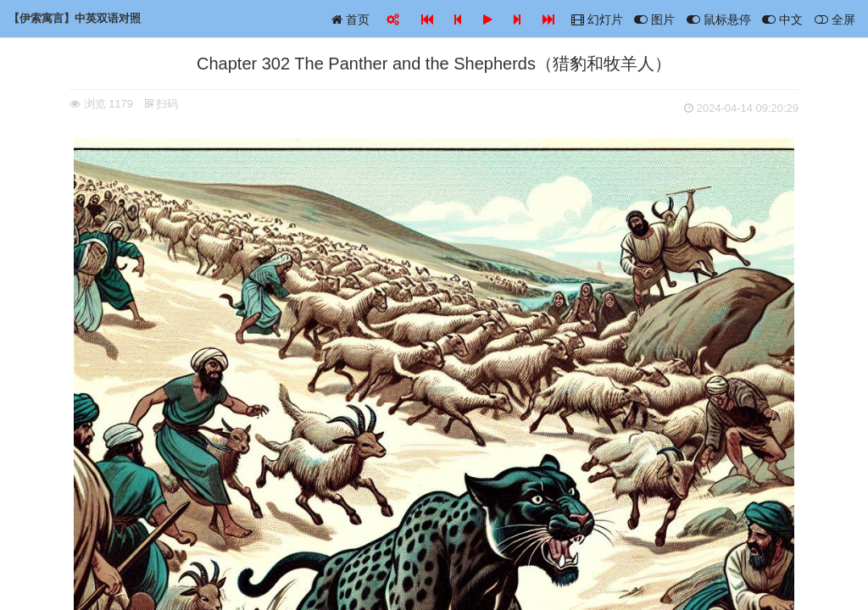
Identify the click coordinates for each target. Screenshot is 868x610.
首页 (351, 19)
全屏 (835, 19)
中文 (782, 19)
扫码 (162, 104)
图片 (654, 19)
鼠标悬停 (719, 19)
